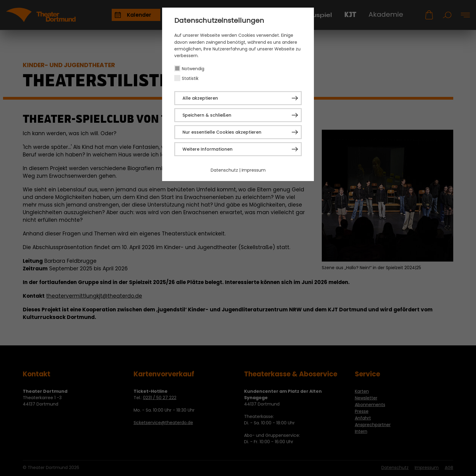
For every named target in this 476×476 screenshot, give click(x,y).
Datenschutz (224, 170)
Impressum (254, 170)
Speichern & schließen (207, 115)
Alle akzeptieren (200, 98)
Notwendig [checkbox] (193, 69)
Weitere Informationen (207, 149)
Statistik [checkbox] (190, 78)
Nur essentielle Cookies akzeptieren (222, 132)
